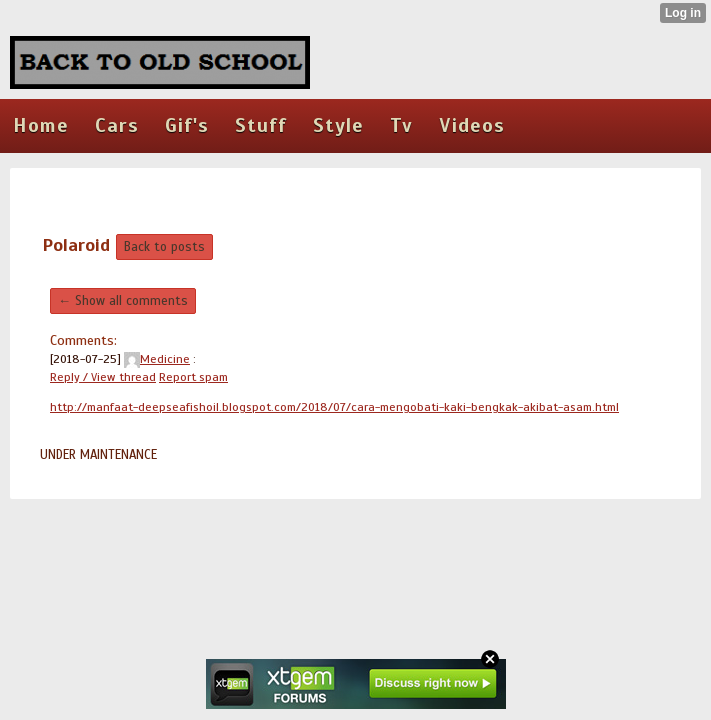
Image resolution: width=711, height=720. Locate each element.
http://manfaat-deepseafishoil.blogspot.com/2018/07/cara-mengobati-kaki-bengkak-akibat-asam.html (334, 407)
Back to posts (164, 247)
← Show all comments (123, 301)
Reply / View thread (103, 377)
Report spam (193, 377)
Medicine (157, 359)
